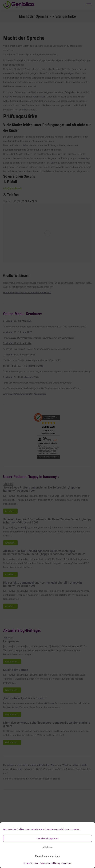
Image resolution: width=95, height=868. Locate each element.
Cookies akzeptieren (47, 838)
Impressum (66, 863)
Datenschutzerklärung (50, 863)
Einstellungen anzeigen (47, 856)
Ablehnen (47, 847)
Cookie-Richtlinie (31, 863)
